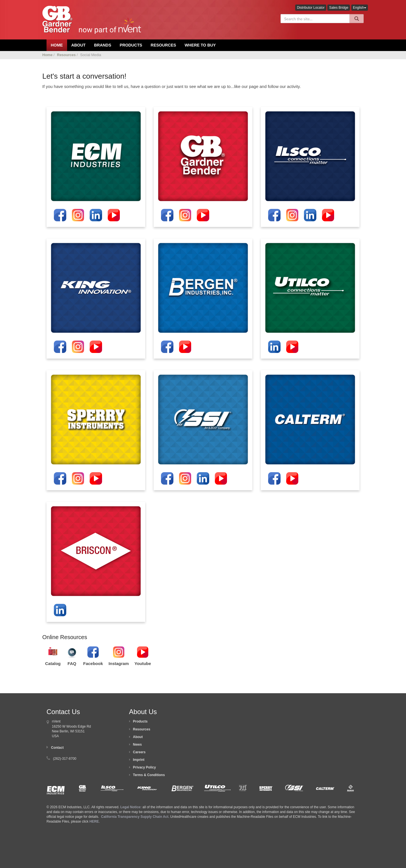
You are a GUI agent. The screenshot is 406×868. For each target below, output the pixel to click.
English (360, 8)
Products (131, 45)
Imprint (139, 760)
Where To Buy (200, 45)
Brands (102, 45)
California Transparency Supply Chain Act (135, 817)
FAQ (72, 663)
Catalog (53, 663)
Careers (139, 752)
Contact (57, 748)
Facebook (93, 663)
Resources (163, 45)
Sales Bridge (339, 8)
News (137, 745)
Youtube (143, 663)
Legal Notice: (132, 807)
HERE (94, 821)
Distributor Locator (311, 8)
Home (47, 55)
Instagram (119, 663)
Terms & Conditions (149, 775)
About (138, 737)
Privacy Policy (144, 767)
